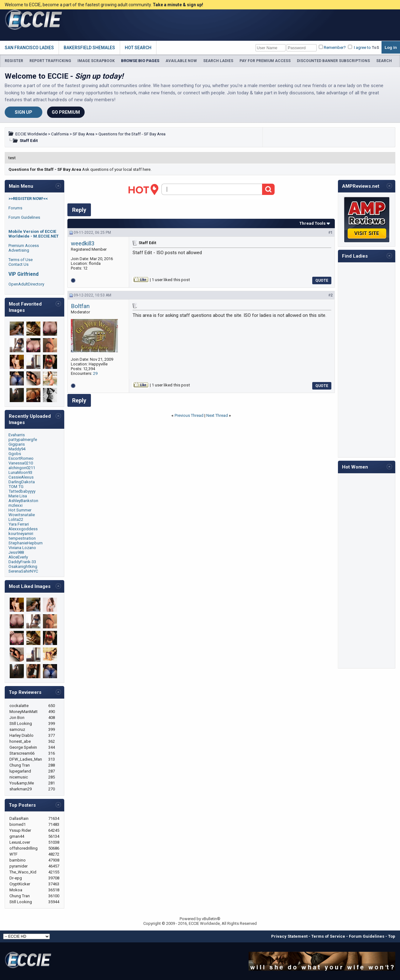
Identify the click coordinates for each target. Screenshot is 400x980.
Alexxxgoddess (23, 529)
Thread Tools (313, 223)
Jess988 (16, 552)
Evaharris (17, 435)
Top (392, 936)
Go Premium (66, 112)
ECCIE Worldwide (31, 134)
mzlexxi (16, 505)
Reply (79, 210)
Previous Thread (189, 415)
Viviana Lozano (22, 548)
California (60, 134)
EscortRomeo (21, 458)
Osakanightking (23, 566)
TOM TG (16, 487)
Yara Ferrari (19, 524)
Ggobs (15, 454)
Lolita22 (16, 519)
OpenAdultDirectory (26, 284)
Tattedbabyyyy (22, 491)
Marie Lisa (18, 496)
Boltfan (80, 306)
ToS (375, 48)
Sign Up (24, 112)
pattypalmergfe (23, 440)
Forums (15, 208)
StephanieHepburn (26, 543)
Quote (322, 280)
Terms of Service (328, 936)
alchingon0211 (22, 468)
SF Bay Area (84, 134)
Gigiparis (17, 444)
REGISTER (14, 61)
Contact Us (18, 264)
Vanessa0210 (21, 463)
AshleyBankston (23, 501)
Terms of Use (21, 260)
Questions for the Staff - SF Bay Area (132, 134)
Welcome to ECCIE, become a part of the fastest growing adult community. (104, 5)
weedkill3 (83, 244)
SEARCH (384, 61)
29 (95, 373)
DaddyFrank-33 (22, 562)
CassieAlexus (21, 477)
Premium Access (24, 246)
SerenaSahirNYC (23, 571)
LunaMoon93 (20, 472)
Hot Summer (20, 510)
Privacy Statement (289, 936)
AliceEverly (18, 557)
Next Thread (217, 415)
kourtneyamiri (21, 534)
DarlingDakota (22, 482)
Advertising (19, 250)
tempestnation (22, 538)
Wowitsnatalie (22, 515)
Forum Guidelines (24, 217)
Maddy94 (17, 449)
